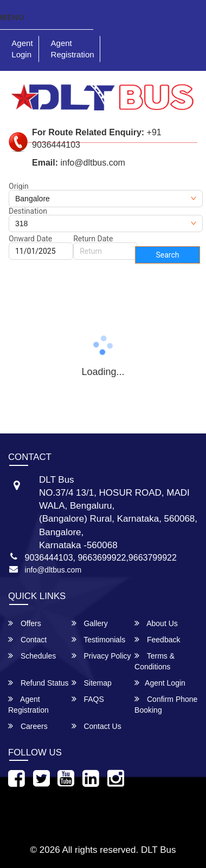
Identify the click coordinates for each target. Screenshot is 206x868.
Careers (28, 726)
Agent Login (22, 49)
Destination (28, 211)
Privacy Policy (101, 656)
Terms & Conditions (154, 661)
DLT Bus (159, 850)
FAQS (88, 699)
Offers (25, 623)
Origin (19, 186)
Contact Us (96, 726)
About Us (156, 623)
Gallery (90, 623)
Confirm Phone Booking (166, 704)
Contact (27, 639)
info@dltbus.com (53, 570)
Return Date (93, 239)
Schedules (32, 656)
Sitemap (92, 683)
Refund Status (38, 683)
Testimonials (99, 639)
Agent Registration (73, 49)
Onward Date (30, 239)
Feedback (157, 639)
